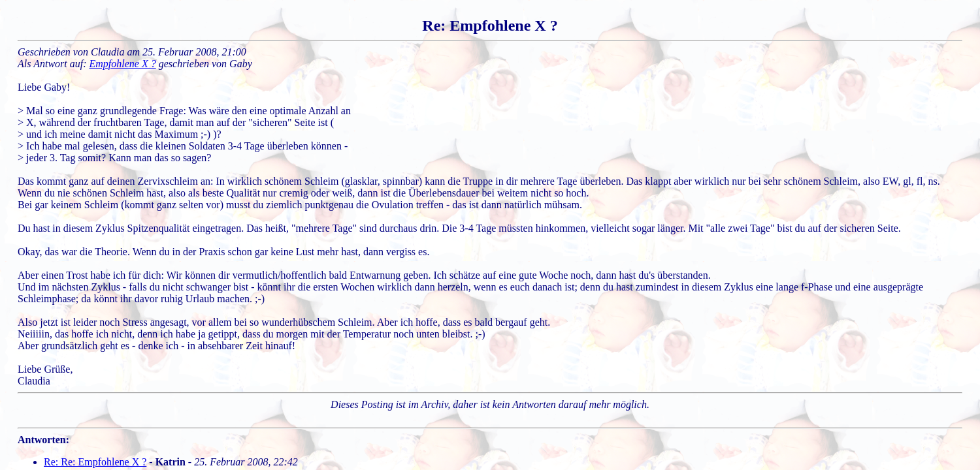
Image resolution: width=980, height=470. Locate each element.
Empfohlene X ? (123, 64)
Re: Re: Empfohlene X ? (95, 462)
